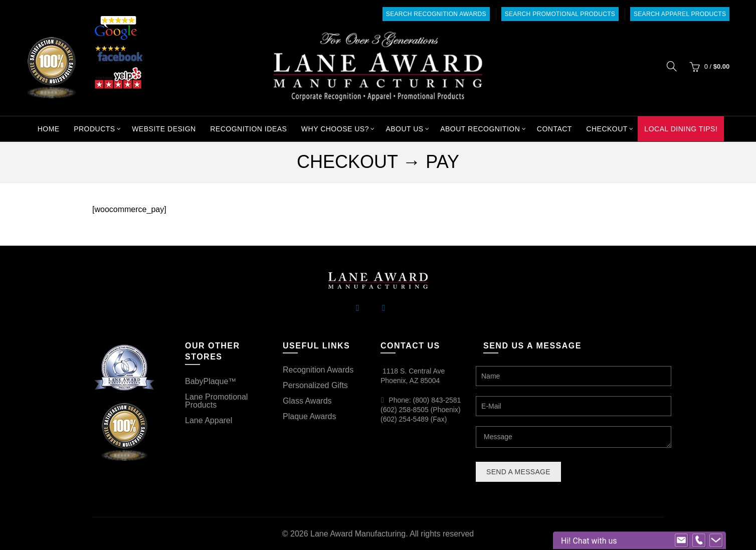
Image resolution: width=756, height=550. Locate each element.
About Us (404, 129)
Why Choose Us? (335, 129)
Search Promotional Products (560, 14)
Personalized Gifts (315, 385)
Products (94, 129)
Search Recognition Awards (436, 14)
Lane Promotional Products (216, 401)
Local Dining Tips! (681, 129)
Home (49, 129)
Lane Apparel (209, 420)
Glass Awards (307, 401)
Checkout (607, 129)
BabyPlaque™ (211, 381)
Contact (554, 129)
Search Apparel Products (680, 14)
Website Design (164, 129)
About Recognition (480, 129)
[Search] (672, 66)
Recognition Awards (318, 370)
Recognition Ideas (248, 129)
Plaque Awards (309, 416)
